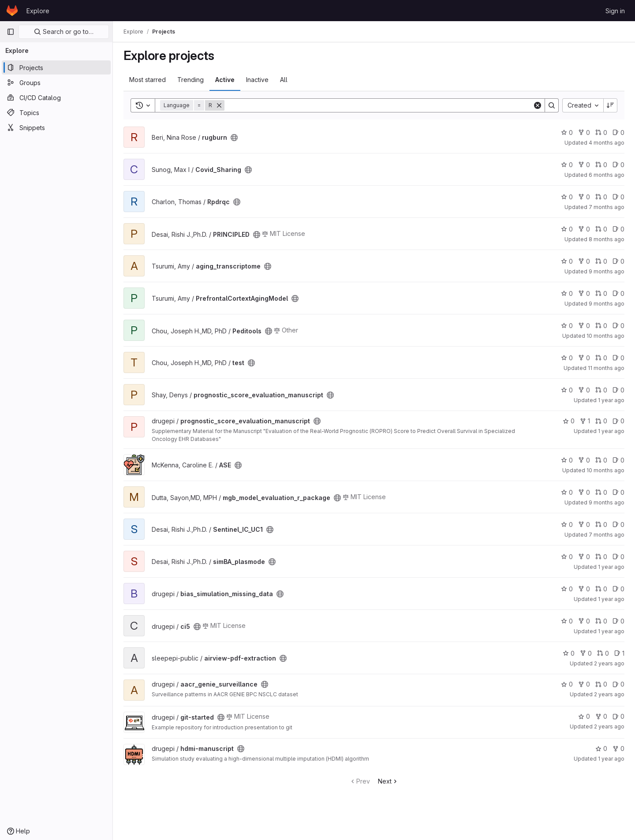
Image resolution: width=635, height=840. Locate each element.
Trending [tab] (190, 80)
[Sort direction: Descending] (610, 105)
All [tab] (284, 80)
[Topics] (56, 112)
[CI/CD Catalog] (56, 97)
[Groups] (56, 82)
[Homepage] (12, 11)
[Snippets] (56, 127)
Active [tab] (225, 80)
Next (388, 781)
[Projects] (56, 67)
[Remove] (219, 105)
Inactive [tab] (257, 80)
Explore (38, 11)
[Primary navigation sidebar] (11, 32)
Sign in (615, 11)
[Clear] (538, 105)
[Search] (379, 105)
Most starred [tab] (148, 80)
